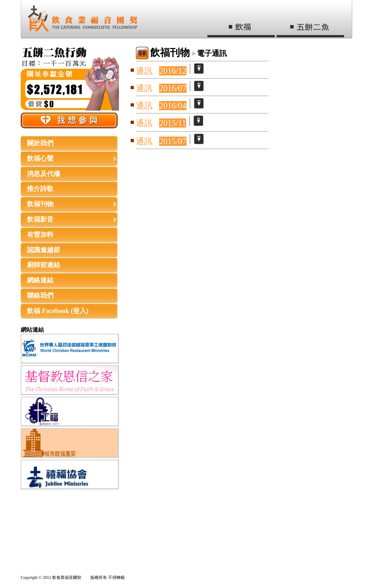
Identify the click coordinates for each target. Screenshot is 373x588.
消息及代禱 (44, 174)
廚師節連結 (44, 265)
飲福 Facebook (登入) (58, 311)
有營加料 (40, 235)
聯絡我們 (40, 295)
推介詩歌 (40, 189)
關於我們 (40, 143)
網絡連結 (40, 280)
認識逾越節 (44, 250)
